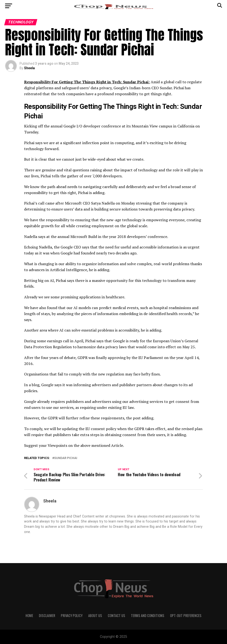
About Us (95, 615)
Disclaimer (47, 615)
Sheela (29, 68)
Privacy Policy (72, 615)
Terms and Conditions (148, 615)
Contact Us (116, 615)
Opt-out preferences (186, 615)
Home (29, 615)
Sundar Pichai (66, 458)
